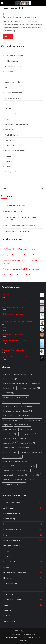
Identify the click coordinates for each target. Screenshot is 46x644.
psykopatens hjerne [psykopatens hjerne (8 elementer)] (12, 457)
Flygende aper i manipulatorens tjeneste (20, 225)
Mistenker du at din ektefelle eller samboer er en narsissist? (23, 218)
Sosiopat (8, 167)
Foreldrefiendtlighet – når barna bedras (26, 269)
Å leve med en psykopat (14, 56)
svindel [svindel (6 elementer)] (35, 475)
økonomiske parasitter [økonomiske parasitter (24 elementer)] (14, 484)
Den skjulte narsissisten (28, 249)
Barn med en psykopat (13, 66)
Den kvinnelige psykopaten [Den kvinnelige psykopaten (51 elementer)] (15, 397)
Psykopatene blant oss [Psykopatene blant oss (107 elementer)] (31, 452)
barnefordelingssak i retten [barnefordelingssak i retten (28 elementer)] (16, 383)
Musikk (7, 119)
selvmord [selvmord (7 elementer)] (8, 470)
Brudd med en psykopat (14, 82)
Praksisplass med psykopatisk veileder (26, 255)
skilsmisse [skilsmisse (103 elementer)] (23, 470)
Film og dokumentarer (13, 98)
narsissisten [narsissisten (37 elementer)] (10, 443)
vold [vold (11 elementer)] (33, 480)
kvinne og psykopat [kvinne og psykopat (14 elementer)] (13, 420)
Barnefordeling (10, 71)
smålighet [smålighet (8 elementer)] (8, 475)
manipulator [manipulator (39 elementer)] (10, 429)
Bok (6, 77)
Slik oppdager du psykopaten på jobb (19, 231)
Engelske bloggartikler (13, 93)
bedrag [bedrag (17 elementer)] (36, 383)
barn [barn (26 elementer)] (7, 374)
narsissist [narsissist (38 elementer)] (25, 438)
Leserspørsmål (10, 114)
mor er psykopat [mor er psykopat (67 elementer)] (28, 434)
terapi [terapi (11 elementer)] (7, 480)
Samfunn (8, 156)
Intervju (8, 108)
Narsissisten (9, 130)
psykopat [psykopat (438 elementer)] (24, 447)
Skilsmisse (8, 161)
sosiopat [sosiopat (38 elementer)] (22, 475)
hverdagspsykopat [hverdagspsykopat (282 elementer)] (23, 406)
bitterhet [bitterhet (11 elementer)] (9, 388)
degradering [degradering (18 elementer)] (10, 393)
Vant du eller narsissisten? (20, 275)
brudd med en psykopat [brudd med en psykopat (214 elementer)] (29, 388)
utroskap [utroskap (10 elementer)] (21, 480)
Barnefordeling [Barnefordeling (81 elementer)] (11, 379)
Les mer (8, 37)
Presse (31, 637)
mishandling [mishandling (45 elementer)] (10, 434)
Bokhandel (23, 640)
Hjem (12, 635)
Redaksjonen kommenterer (15, 151)
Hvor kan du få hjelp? (29, 635)
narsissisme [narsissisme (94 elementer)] (10, 438)
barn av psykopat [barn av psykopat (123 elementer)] (23, 374)
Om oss (37, 637)
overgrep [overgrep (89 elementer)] (9, 447)
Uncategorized (10, 172)
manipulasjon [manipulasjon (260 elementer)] (22, 425)
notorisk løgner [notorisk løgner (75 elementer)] (28, 443)
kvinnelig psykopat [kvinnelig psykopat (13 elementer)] (26, 415)
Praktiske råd (10, 140)
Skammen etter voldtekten (15, 206)
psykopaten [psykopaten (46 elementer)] (10, 452)
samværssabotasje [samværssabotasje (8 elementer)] (27, 466)
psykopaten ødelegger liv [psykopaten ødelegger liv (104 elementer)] (15, 461)
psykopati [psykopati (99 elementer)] (9, 466)
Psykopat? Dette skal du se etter (17, 637)
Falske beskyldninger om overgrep (20, 17)
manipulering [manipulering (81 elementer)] (27, 429)
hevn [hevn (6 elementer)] (7, 406)
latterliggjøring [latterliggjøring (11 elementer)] (33, 420)
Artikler (18, 635)
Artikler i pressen (11, 61)
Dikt (6, 87)
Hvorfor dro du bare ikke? (14, 211)
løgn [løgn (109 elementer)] (7, 425)
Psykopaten (9, 145)
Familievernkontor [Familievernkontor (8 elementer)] (11, 402)
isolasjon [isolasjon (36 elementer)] (8, 415)
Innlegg (7, 103)
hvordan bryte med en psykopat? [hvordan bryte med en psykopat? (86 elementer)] (18, 411)
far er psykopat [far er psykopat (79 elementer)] (31, 402)
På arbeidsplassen (11, 135)
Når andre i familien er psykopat (16, 124)
